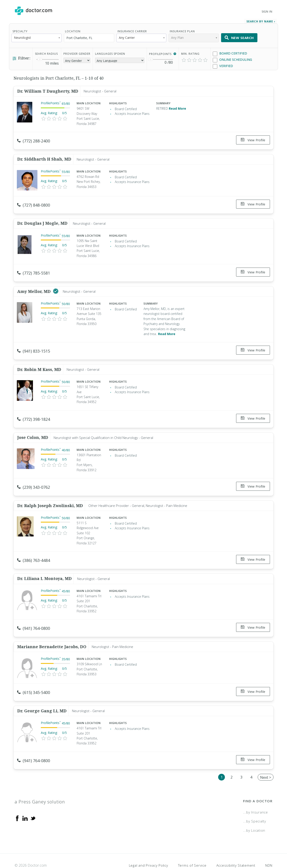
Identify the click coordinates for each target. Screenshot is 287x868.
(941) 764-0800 (34, 617)
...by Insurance (255, 796)
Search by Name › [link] (261, 21)
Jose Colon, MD (33, 429)
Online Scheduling (232, 59)
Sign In (267, 12)
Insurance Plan (182, 30)
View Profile (253, 139)
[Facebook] (17, 802)
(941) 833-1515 (34, 345)
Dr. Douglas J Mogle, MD (42, 219)
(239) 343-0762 (34, 479)
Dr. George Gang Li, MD (42, 696)
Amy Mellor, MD (35, 286)
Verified (223, 65)
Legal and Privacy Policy (149, 849)
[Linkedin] (25, 802)
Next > (266, 761)
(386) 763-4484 (34, 550)
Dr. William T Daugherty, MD (48, 90)
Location (73, 30)
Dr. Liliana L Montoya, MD (45, 567)
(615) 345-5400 (34, 679)
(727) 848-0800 (34, 203)
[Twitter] (33, 802)
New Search (239, 37)
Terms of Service (192, 849)
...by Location (254, 814)
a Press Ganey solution (40, 785)
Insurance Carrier (132, 30)
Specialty (20, 30)
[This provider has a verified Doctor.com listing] (56, 286)
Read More (177, 108)
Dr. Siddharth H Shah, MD (44, 157)
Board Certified (230, 53)
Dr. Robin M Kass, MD (39, 362)
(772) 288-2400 (34, 140)
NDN (269, 849)
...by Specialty (255, 805)
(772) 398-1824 (34, 412)
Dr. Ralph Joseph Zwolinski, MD (50, 495)
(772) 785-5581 (34, 269)
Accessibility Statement (236, 849)
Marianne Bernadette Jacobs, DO (52, 633)
